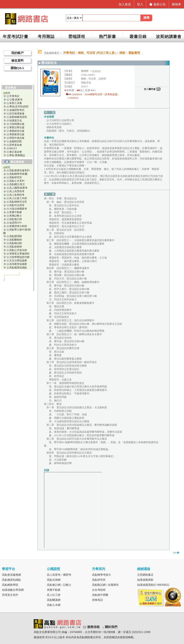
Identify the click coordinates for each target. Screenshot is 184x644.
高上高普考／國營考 (59, 575)
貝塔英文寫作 (10, 595)
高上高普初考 (17, 191)
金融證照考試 (17, 110)
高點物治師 (16, 243)
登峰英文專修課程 (19, 254)
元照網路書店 (145, 575)
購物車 (176, 4)
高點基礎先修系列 (19, 170)
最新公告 (157, 4)
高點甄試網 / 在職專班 (105, 585)
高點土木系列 (17, 181)
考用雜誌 (46, 36)
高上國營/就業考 (18, 188)
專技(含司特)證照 (19, 107)
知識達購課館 (145, 580)
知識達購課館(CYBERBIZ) (153, 585)
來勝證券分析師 (18, 226)
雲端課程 (77, 36)
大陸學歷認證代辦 (19, 257)
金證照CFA (15, 223)
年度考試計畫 (15, 36)
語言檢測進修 (17, 113)
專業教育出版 (17, 134)
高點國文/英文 (17, 184)
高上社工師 (54, 595)
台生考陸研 (99, 590)
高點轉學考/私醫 (18, 174)
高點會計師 (16, 219)
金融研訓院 (16, 141)
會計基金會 (16, 152)
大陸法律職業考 (18, 209)
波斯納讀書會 (169, 36)
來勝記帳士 (16, 216)
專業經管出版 (17, 131)
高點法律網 (54, 580)
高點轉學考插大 (101, 575)
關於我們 (111, 627)
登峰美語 (97, 600)
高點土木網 (54, 605)
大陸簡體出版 (17, 124)
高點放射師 (16, 247)
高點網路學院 (10, 585)
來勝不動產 (16, 212)
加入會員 (125, 4)
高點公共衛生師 (18, 250)
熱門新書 (107, 36)
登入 (140, 4)
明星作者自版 (17, 138)
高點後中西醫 (100, 595)
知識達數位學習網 (13, 590)
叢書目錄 (138, 36)
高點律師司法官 (18, 202)
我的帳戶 (17, 53)
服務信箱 (93, 627)
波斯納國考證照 (18, 117)
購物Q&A (17, 68)
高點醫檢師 (16, 240)
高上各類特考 (17, 195)
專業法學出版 (17, 127)
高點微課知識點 (18, 268)
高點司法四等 (17, 205)
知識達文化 (16, 120)
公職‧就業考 (16, 100)
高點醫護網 (54, 600)
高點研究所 (16, 177)
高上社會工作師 (18, 198)
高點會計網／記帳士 (59, 585)
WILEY (13, 148)
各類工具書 (16, 103)
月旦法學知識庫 (18, 261)
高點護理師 (16, 236)
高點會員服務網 (11, 575)
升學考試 (14, 96)
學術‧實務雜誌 (17, 155)
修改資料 (17, 60)
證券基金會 (16, 145)
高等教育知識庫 (18, 264)
